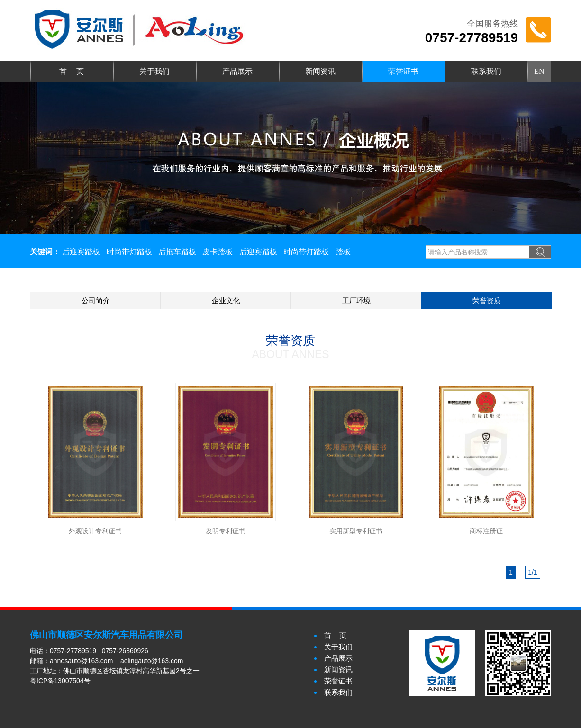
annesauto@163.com (81, 661)
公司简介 (96, 301)
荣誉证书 (403, 71)
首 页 (72, 71)
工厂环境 (356, 301)
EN (539, 71)
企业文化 (226, 301)
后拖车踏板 (177, 252)
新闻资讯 (320, 71)
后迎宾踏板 (81, 252)
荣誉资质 (487, 301)
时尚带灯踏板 (129, 252)
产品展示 (237, 71)
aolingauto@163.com (152, 661)
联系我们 (486, 71)
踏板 (343, 252)
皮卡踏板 (218, 252)
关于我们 (154, 71)
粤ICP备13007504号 (60, 681)
